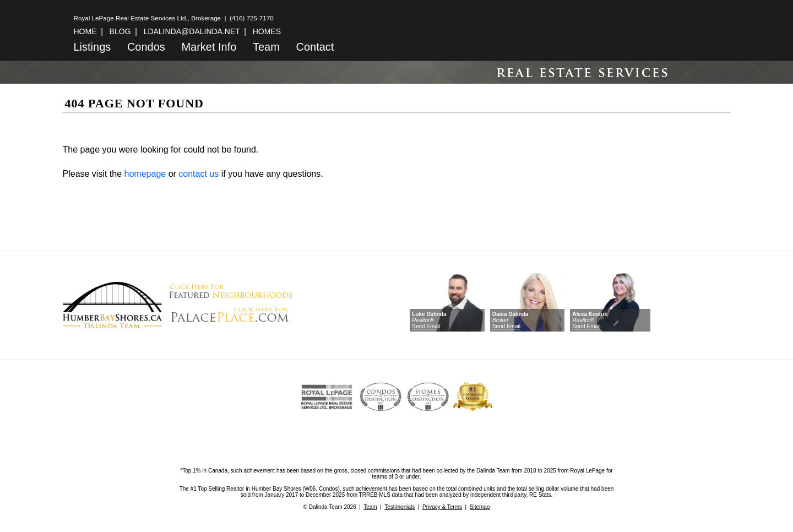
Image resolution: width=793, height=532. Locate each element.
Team (266, 47)
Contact (315, 47)
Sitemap (480, 507)
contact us (199, 174)
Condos (146, 47)
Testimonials (400, 507)
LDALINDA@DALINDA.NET (192, 31)
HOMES (267, 31)
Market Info (209, 47)
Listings (93, 47)
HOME (85, 31)
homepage (145, 174)
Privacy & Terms (442, 507)
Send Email (426, 326)
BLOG (120, 31)
